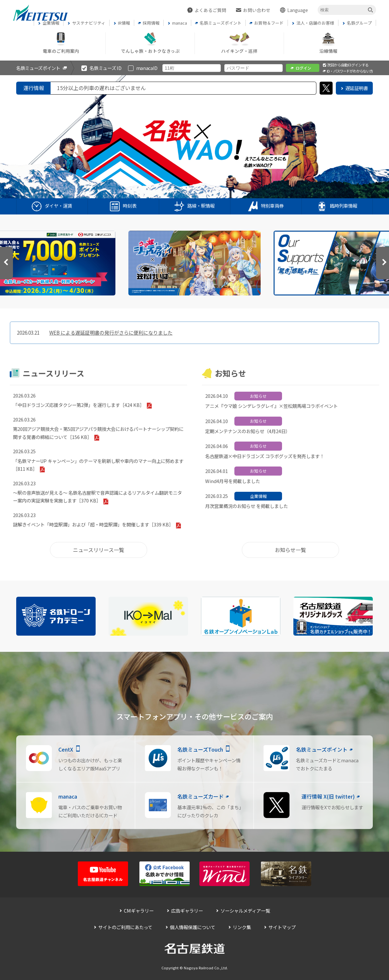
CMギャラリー (139, 911)
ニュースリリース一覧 (99, 550)
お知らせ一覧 (290, 550)
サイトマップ (282, 927)
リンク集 (242, 927)
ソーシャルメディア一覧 (245, 911)
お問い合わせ (257, 10)
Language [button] (298, 10)
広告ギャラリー (187, 911)
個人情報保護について (193, 927)
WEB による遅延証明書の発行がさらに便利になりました (111, 332)
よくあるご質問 (210, 10)
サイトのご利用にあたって (125, 927)
